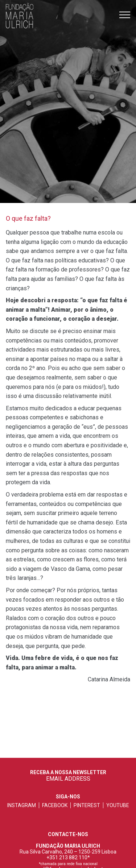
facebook (55, 805)
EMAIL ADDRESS (68, 779)
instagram (22, 805)
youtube (118, 805)
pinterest (87, 805)
